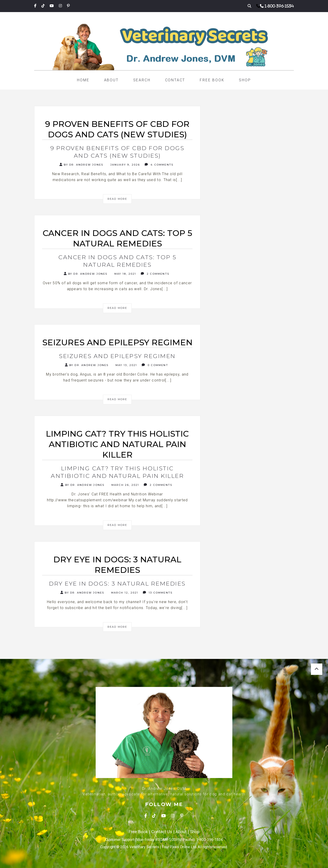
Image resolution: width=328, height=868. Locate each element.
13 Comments (158, 593)
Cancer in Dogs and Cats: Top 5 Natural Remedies (117, 261)
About (111, 80)
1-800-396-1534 (279, 6)
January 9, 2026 (124, 165)
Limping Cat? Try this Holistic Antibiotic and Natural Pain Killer (117, 472)
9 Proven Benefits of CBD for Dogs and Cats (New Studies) (117, 152)
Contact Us (162, 832)
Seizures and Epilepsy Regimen (117, 356)
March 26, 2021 (125, 485)
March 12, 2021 (124, 593)
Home (83, 80)
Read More (117, 199)
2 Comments (155, 274)
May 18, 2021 (125, 274)
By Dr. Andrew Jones (81, 165)
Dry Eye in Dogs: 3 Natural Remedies (117, 584)
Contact (175, 80)
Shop (245, 80)
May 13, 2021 (126, 365)
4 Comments (159, 165)
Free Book (212, 80)
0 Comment (155, 365)
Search (142, 80)
